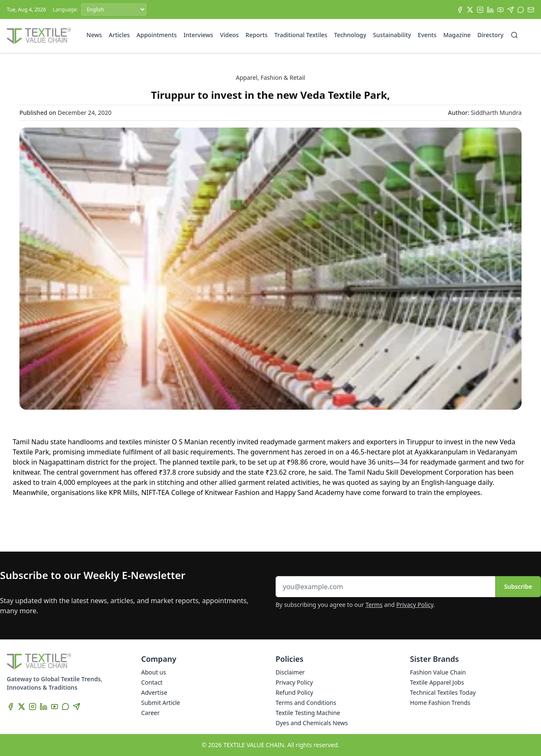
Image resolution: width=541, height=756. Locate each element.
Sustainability (392, 35)
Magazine (457, 35)
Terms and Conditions (306, 703)
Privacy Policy (415, 605)
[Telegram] (511, 10)
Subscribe (518, 586)
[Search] (514, 35)
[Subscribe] (531, 10)
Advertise (154, 692)
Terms (374, 605)
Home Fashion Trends (440, 703)
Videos (229, 35)
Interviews (198, 35)
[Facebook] (460, 10)
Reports (257, 35)
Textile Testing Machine (308, 713)
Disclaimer (290, 672)
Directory (491, 35)
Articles (119, 35)
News (94, 35)
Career (150, 713)
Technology (350, 35)
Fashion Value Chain (438, 672)
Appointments (157, 35)
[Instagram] (480, 10)
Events (427, 35)
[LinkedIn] (490, 10)
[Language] (114, 10)
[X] (470, 10)
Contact (152, 682)
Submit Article (161, 703)
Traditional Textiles (301, 35)
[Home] (39, 36)
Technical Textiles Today (443, 692)
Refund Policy (294, 692)
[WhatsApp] (521, 10)
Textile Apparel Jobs (437, 682)
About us (154, 672)
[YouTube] (500, 10)
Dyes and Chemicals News (312, 723)
